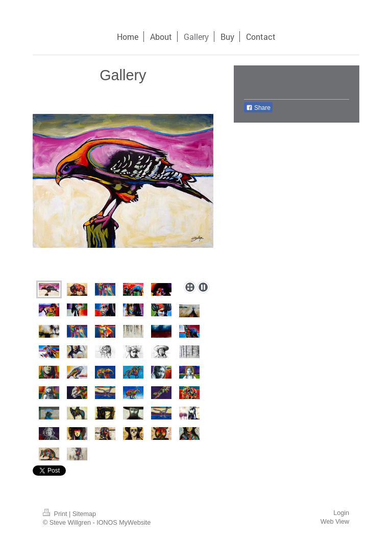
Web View (335, 522)
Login (341, 513)
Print (56, 514)
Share (258, 108)
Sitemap (84, 514)
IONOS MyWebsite (124, 523)
